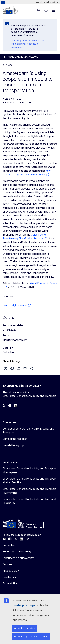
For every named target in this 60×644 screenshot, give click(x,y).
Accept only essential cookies (31, 637)
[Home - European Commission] (10, 10)
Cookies (7, 564)
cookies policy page (24, 605)
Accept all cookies (24, 628)
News (9, 65)
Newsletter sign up (13, 445)
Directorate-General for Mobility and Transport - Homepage (29, 470)
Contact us (9, 545)
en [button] (39, 11)
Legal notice (10, 577)
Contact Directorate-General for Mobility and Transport (28, 431)
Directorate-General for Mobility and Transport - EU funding (29, 491)
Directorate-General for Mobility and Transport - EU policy (29, 501)
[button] (6, 368)
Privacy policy (11, 571)
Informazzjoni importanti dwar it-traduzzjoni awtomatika (28, 44)
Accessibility (10, 583)
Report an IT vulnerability (17, 551)
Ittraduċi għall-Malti (20, 41)
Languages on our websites (18, 558)
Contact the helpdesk (15, 439)
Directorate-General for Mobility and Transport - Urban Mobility (29, 481)
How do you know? (47, 2)
